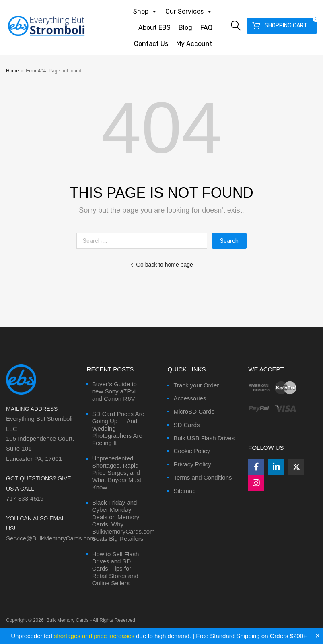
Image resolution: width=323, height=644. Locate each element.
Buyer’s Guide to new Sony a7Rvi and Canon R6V (114, 391)
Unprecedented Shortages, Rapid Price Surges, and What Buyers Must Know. (117, 473)
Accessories (190, 398)
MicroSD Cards (194, 411)
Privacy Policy (192, 464)
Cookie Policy (192, 451)
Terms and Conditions (203, 477)
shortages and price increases (94, 636)
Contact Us (151, 44)
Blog (185, 28)
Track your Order (196, 385)
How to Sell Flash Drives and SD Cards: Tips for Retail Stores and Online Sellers (116, 568)
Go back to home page (161, 265)
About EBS (154, 28)
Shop (145, 12)
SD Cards (186, 425)
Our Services (189, 12)
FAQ (206, 28)
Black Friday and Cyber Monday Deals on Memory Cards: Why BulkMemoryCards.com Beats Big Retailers (123, 521)
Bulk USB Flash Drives (204, 438)
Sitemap (184, 491)
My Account (194, 44)
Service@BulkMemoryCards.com (50, 538)
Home (12, 71)
